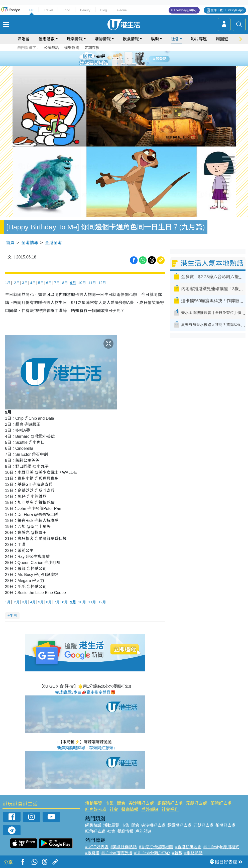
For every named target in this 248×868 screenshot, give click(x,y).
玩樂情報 (75, 39)
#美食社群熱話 (124, 847)
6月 (49, 283)
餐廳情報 (130, 810)
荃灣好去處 (221, 803)
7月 (57, 283)
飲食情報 (131, 39)
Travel (48, 10)
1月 (8, 283)
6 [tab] (138, 59)
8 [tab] (128, 65)
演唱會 (24, 39)
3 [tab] (123, 59)
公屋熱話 (51, 48)
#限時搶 (92, 853)
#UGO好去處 (97, 847)
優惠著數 (47, 39)
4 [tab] (128, 59)
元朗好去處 (197, 803)
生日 (13, 616)
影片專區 (199, 39)
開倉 (121, 803)
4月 (33, 283)
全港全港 (53, 243)
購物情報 (103, 39)
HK (32, 10)
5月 (41, 283)
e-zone (122, 10)
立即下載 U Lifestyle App (227, 10)
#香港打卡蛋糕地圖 (156, 847)
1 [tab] (113, 59)
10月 (82, 283)
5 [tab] (133, 59)
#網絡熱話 (194, 853)
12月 (102, 283)
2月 (17, 283)
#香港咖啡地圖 (188, 847)
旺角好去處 (96, 810)
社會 (175, 39)
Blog (103, 10)
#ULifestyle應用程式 (221, 847)
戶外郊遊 (150, 810)
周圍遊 (222, 39)
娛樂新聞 (72, 48)
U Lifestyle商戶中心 (184, 10)
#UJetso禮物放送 (117, 853)
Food (66, 10)
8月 (65, 283)
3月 (25, 283)
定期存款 (92, 48)
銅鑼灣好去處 (170, 803)
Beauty (85, 10)
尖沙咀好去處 (141, 803)
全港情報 (30, 243)
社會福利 (170, 810)
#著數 (177, 853)
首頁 (10, 243)
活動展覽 (94, 803)
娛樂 (155, 39)
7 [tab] (123, 65)
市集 (109, 803)
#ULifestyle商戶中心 (152, 853)
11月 (92, 283)
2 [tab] (118, 59)
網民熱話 (93, 825)
